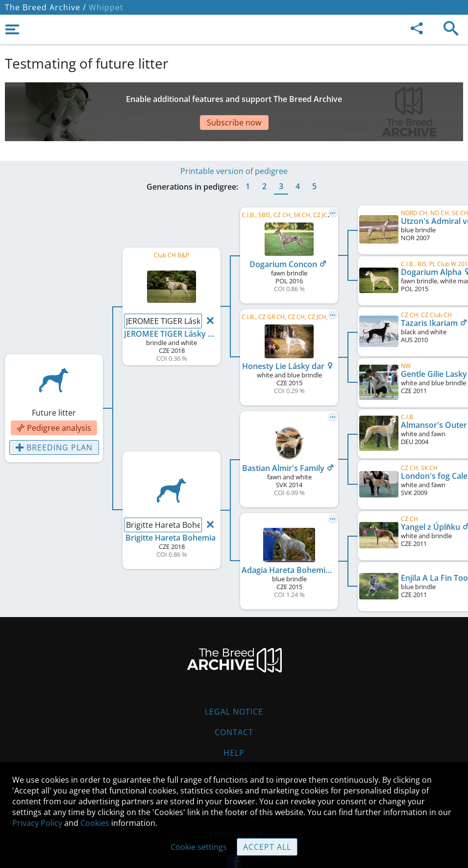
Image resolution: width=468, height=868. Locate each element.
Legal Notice (234, 682)
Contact (234, 703)
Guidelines (234, 744)
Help (234, 723)
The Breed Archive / (46, 7)
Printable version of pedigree (234, 142)
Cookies (95, 823)
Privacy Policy (37, 823)
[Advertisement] (234, 99)
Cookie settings (199, 847)
